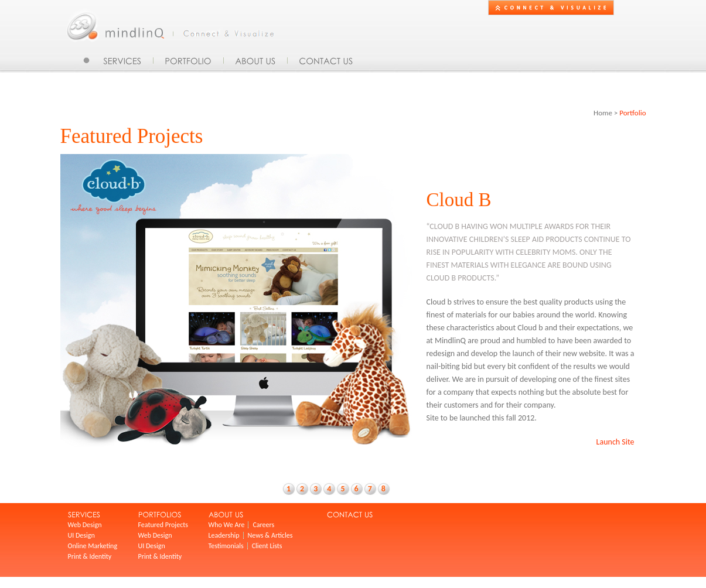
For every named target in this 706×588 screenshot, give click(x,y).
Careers (263, 525)
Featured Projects (163, 525)
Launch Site (615, 442)
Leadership (224, 535)
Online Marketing (93, 546)
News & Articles (270, 535)
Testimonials (226, 546)
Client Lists (267, 546)
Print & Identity (90, 556)
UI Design (81, 535)
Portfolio (632, 113)
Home (603, 113)
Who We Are (227, 525)
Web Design (85, 525)
